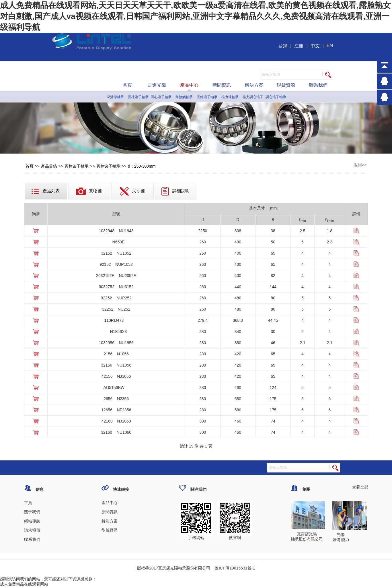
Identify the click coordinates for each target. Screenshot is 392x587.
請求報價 (32, 530)
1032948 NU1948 (116, 231)
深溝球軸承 (115, 97)
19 (191, 446)
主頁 (28, 503)
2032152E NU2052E (116, 276)
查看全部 (360, 487)
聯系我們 (318, 85)
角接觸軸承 (184, 97)
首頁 (127, 85)
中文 (315, 46)
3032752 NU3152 (116, 287)
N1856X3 (116, 332)
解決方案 (254, 85)
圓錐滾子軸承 (207, 97)
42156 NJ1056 (116, 376)
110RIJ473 (116, 320)
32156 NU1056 (116, 365)
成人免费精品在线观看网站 (24, 584)
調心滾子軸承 (161, 97)
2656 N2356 (116, 399)
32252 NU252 (116, 309)
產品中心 (189, 85)
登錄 (283, 46)
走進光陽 (157, 85)
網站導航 (32, 521)
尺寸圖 (132, 191)
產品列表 (45, 191)
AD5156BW (116, 388)
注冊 (299, 46)
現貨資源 (286, 85)
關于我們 (32, 512)
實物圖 (89, 191)
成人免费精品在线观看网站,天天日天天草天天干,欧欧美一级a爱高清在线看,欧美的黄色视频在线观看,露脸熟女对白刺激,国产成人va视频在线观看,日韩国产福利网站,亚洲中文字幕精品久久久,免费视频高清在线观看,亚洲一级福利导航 (195, 16)
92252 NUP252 (116, 298)
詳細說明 (175, 191)
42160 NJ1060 (116, 421)
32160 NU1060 (116, 432)
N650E (116, 242)
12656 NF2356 (116, 410)
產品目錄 (49, 166)
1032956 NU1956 (116, 343)
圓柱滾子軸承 (138, 97)
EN (330, 45)
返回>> (360, 165)
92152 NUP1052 (116, 264)
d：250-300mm (142, 166)
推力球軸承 (230, 97)
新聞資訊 (222, 85)
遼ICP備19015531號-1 (234, 568)
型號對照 (110, 530)
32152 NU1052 (116, 253)
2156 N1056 (116, 354)
